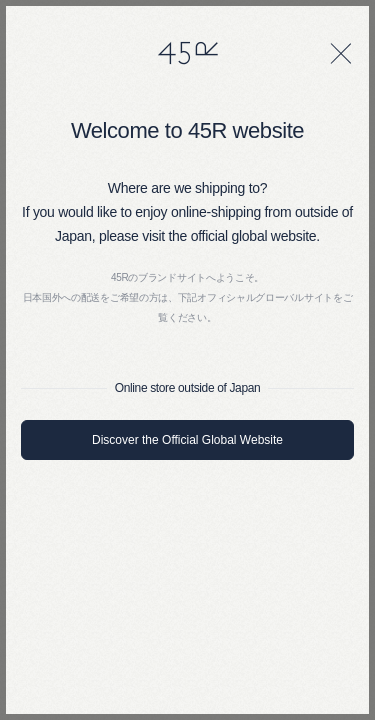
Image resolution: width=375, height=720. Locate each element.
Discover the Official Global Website (187, 440)
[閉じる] (341, 53)
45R (188, 53)
